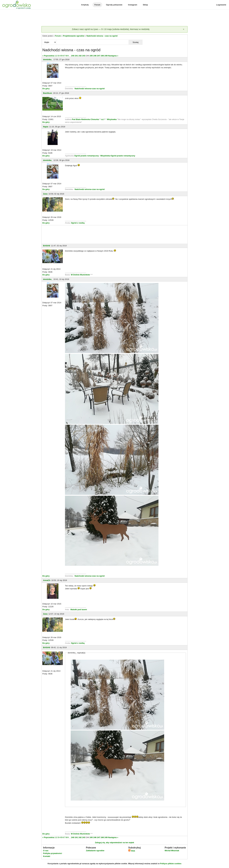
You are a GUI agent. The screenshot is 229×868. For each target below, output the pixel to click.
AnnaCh (47, 580)
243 (84, 56)
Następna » (113, 56)
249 (106, 56)
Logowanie (221, 5)
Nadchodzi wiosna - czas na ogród (102, 36)
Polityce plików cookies (171, 864)
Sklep (145, 5)
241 (76, 56)
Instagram (133, 5)
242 (80, 56)
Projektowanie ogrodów (74, 36)
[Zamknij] (184, 29)
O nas (46, 851)
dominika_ (48, 59)
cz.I (103, 119)
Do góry (46, 89)
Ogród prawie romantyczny (87, 156)
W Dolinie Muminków (80, 275)
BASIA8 (47, 246)
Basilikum (48, 93)
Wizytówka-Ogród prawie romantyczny (118, 156)
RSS (132, 851)
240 (73, 56)
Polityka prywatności (53, 853)
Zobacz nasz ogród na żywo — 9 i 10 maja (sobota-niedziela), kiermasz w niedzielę (111, 29)
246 (95, 56)
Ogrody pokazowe (114, 5)
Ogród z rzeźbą (78, 223)
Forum (97, 5)
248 (102, 56)
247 (99, 56)
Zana (45, 194)
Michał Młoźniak (172, 851)
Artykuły (85, 5)
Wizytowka (112, 119)
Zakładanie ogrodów (95, 851)
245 (91, 56)
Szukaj (136, 42)
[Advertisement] (114, 18)
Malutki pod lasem (79, 609)
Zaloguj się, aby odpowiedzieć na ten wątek (114, 843)
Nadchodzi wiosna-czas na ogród (90, 89)
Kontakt (47, 856)
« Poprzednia (48, 56)
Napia (46, 127)
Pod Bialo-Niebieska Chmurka (85, 119)
